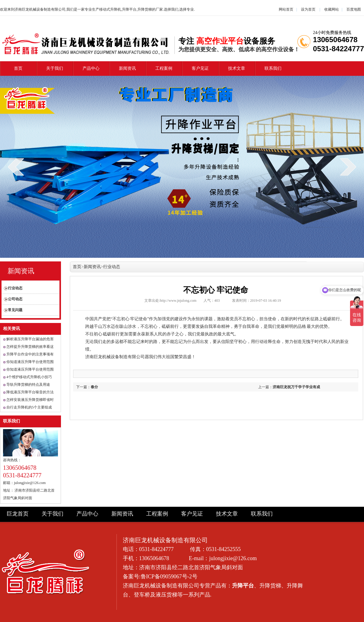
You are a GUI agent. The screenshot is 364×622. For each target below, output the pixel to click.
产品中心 (91, 68)
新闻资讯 (127, 68)
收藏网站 (332, 9)
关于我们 (55, 68)
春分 (94, 387)
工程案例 (164, 68)
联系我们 (273, 68)
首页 (18, 68)
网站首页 (286, 9)
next (348, 167)
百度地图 (354, 9)
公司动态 (15, 299)
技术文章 (237, 68)
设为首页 (308, 9)
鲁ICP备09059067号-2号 (169, 577)
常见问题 (15, 310)
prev (16, 167)
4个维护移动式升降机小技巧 (29, 377)
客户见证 (200, 68)
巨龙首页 (18, 514)
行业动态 (15, 288)
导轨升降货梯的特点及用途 (28, 385)
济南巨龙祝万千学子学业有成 (296, 387)
